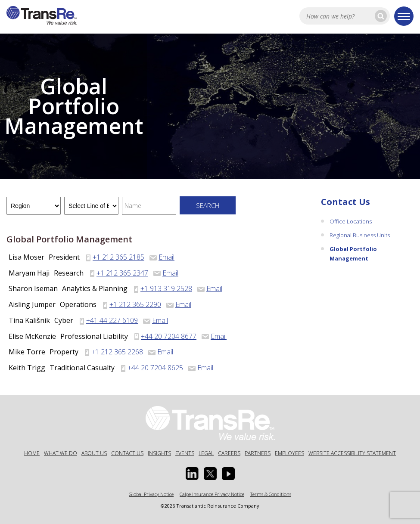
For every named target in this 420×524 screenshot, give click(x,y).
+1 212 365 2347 (122, 273)
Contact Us (345, 202)
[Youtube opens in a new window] (228, 474)
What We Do (61, 453)
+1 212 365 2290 (135, 304)
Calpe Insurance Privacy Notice (212, 494)
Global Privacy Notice (151, 494)
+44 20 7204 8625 (155, 368)
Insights (159, 453)
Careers (229, 453)
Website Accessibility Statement (352, 453)
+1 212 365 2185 (118, 257)
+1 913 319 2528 (166, 288)
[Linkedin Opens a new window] (192, 474)
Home (32, 453)
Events (185, 453)
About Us (94, 453)
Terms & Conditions (271, 494)
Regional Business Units (360, 235)
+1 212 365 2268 (117, 352)
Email (162, 257)
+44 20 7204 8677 (169, 336)
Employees (289, 453)
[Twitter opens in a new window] (210, 474)
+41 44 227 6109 (112, 320)
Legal (206, 453)
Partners (258, 453)
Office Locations (351, 221)
